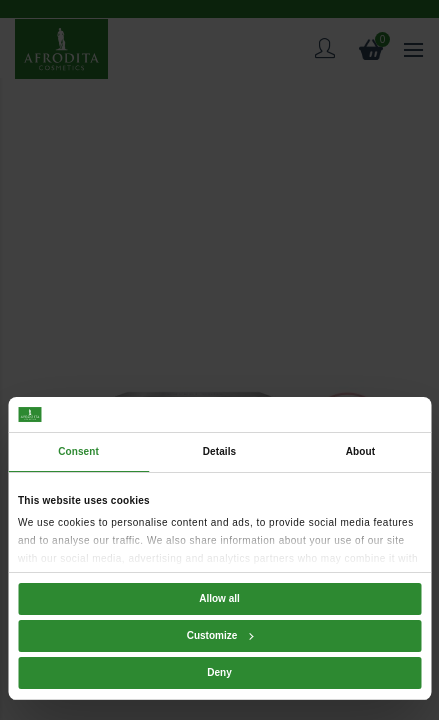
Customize (220, 635)
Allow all (219, 598)
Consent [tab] (78, 451)
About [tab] (360, 451)
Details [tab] (220, 451)
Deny (219, 672)
